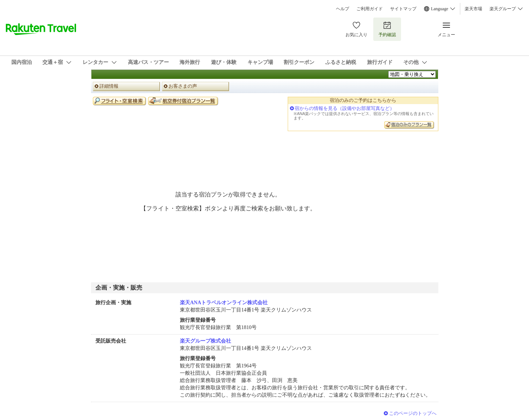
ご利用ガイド (370, 9)
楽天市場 (473, 9)
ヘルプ (343, 9)
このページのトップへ (413, 413)
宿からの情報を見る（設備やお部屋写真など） (345, 108)
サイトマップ (403, 9)
